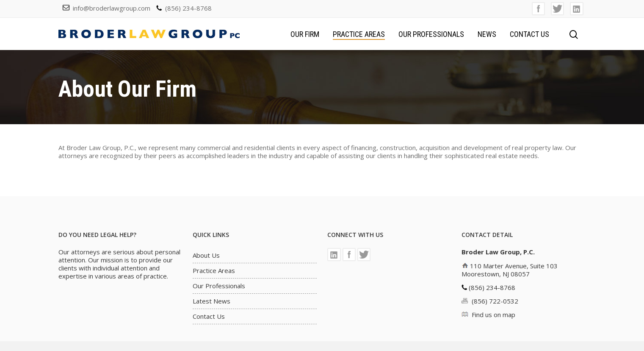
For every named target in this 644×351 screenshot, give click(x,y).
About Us (206, 255)
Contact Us (529, 34)
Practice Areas (359, 34)
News (487, 34)
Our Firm (305, 34)
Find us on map (493, 315)
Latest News (211, 301)
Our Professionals (431, 34)
